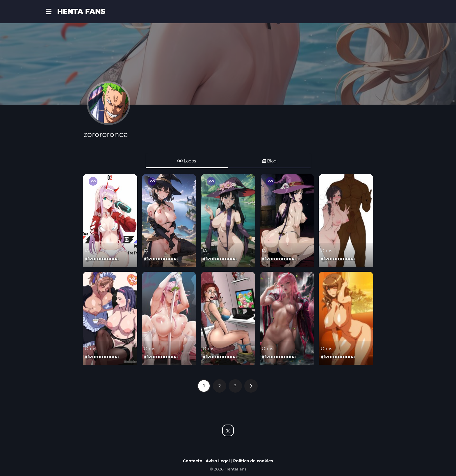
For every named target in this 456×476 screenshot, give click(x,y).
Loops (187, 161)
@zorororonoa (102, 259)
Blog (269, 161)
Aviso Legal (218, 461)
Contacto (193, 461)
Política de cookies (253, 461)
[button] (51, 12)
